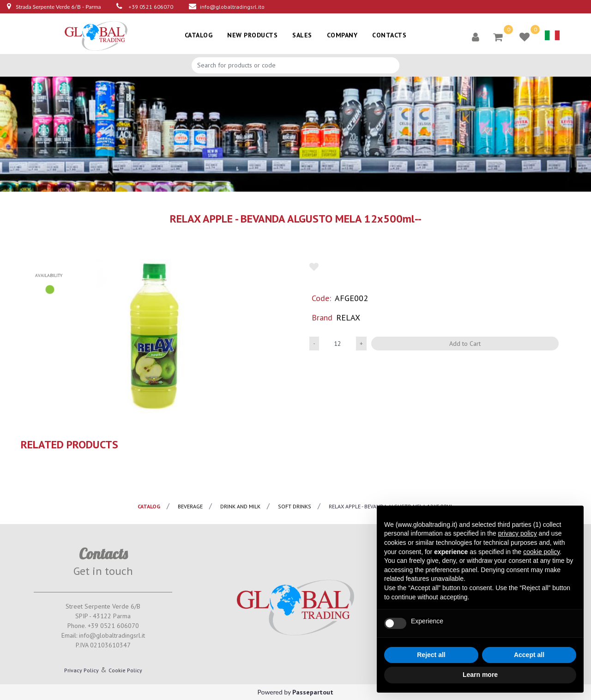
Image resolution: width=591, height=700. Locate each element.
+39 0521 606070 (151, 7)
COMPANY (342, 35)
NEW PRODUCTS (252, 35)
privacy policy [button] (518, 533)
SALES (302, 35)
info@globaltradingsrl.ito (232, 7)
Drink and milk (240, 506)
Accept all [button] (529, 655)
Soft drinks (295, 506)
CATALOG (199, 35)
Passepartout (313, 692)
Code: (321, 298)
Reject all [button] (431, 655)
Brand (322, 317)
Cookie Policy (125, 670)
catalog (149, 506)
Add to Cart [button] (465, 344)
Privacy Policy (81, 670)
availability (49, 275)
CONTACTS (389, 35)
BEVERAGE (190, 506)
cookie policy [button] (541, 552)
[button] (476, 36)
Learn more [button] (480, 675)
